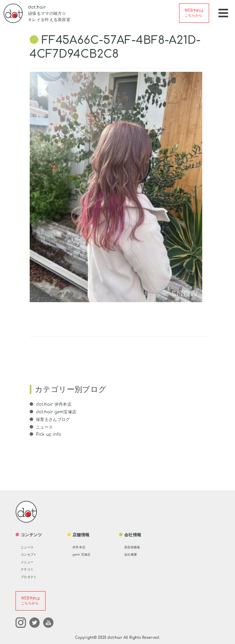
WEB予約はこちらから (194, 13)
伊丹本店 (81, 547)
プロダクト (31, 576)
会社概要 (133, 554)
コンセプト (31, 554)
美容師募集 (135, 547)
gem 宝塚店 (84, 554)
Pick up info (49, 434)
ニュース (44, 427)
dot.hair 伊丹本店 (53, 404)
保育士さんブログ (52, 419)
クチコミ (29, 569)
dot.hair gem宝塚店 (56, 412)
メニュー (29, 561)
